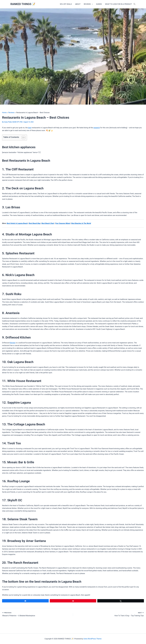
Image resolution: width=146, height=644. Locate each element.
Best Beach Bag (35, 223)
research (97, 128)
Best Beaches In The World (81, 223)
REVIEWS (88, 4)
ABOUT (78, 4)
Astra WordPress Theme (93, 639)
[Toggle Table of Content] (22, 137)
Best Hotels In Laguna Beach (17, 223)
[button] (92, 4)
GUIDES (99, 4)
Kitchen (13, 343)
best (30, 128)
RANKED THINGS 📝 (23, 4)
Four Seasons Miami (63, 223)
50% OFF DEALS (66, 4)
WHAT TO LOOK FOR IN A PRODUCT (118, 4)
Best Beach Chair (48, 223)
